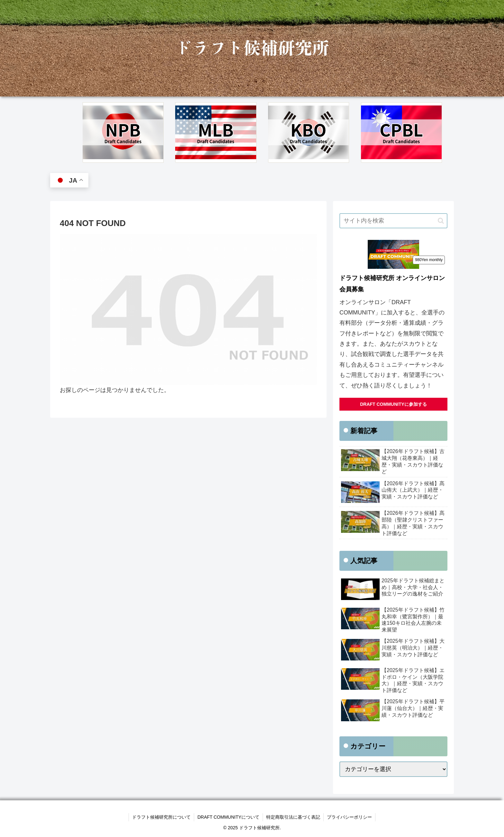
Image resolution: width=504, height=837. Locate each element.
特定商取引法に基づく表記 (293, 817)
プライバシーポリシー (349, 817)
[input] (393, 221)
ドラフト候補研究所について (161, 817)
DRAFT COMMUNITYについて (228, 817)
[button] (441, 221)
